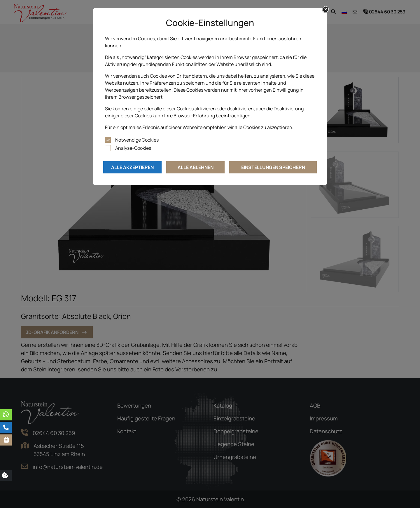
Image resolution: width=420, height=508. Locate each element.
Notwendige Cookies (137, 140)
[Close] (325, 9)
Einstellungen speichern (273, 167)
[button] (6, 440)
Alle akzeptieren (132, 167)
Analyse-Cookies (133, 148)
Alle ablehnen (196, 167)
